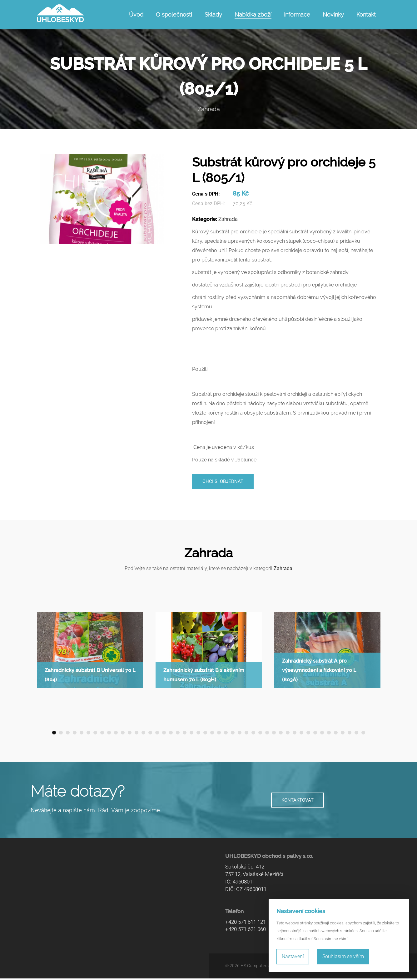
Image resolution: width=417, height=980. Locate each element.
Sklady (213, 15)
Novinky (333, 15)
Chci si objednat (225, 482)
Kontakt (366, 15)
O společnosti (174, 15)
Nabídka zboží (253, 15)
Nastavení (293, 956)
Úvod (136, 15)
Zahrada (228, 219)
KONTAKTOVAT (298, 802)
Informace (297, 15)
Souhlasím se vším (343, 956)
